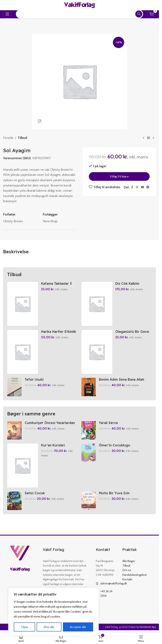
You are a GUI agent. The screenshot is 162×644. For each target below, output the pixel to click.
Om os (127, 571)
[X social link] (137, 187)
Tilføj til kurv (119, 176)
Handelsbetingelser (135, 575)
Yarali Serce (109, 423)
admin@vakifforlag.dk (114, 584)
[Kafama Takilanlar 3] (23, 304)
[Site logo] (80, 5)
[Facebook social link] (132, 187)
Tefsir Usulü (34, 380)
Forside (8, 138)
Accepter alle (78, 627)
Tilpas (24, 627)
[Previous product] (143, 138)
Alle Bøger (129, 562)
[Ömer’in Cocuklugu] (89, 453)
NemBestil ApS (148, 627)
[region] (53, 612)
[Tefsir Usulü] (14, 387)
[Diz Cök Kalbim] (97, 304)
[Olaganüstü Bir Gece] (97, 352)
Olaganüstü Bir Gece (132, 332)
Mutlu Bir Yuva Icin (115, 494)
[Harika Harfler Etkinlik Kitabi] (23, 352)
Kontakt (127, 580)
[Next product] (153, 138)
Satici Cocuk (35, 494)
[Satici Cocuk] (14, 501)
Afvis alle (49, 627)
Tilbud (22, 138)
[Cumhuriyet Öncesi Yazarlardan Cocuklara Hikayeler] (14, 431)
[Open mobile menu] (7, 14)
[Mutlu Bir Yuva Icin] (89, 501)
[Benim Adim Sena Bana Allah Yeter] (89, 387)
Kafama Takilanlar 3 (57, 283)
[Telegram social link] (148, 187)
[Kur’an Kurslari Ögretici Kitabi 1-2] (23, 466)
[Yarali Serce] (89, 431)
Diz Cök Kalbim (128, 283)
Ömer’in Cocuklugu (115, 446)
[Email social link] (142, 187)
